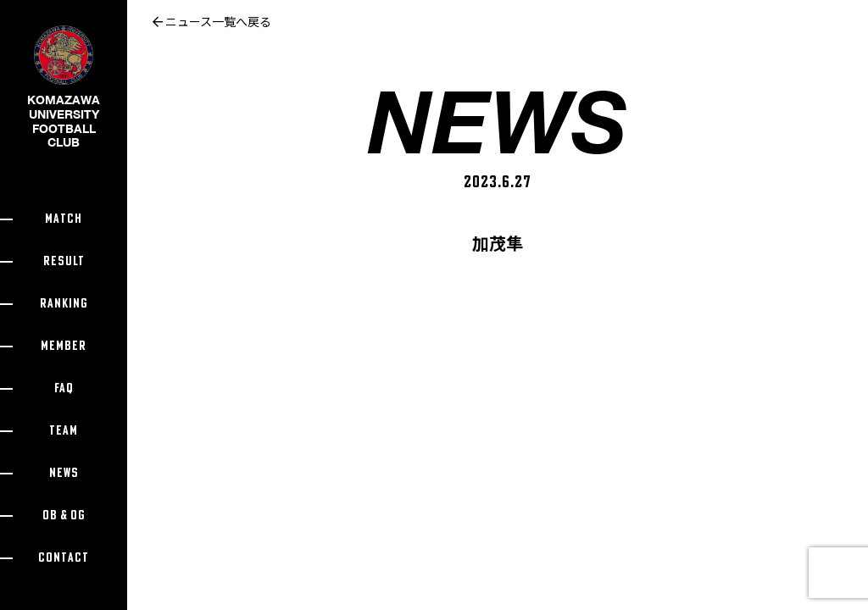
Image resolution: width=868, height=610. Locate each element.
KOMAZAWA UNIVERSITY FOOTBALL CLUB (64, 100)
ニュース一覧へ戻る (212, 21)
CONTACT (64, 558)
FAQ (64, 388)
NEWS (64, 473)
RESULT (64, 261)
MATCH (64, 219)
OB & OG (64, 516)
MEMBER (64, 346)
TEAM (64, 431)
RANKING (64, 304)
